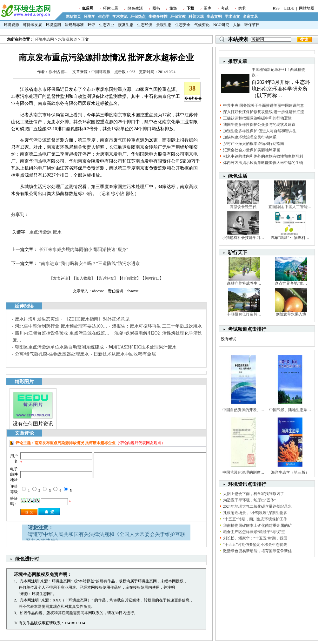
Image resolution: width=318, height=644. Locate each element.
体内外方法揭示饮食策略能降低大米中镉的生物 (263, 163)
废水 (57, 232)
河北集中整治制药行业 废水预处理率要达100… (61, 326)
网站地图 (307, 8)
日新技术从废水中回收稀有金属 (125, 354)
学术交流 (120, 17)
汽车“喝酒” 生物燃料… (290, 238)
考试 (225, 8)
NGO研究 (221, 25)
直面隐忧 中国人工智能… (290, 207)
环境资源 (11, 25)
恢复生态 (126, 25)
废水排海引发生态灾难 (37, 319)
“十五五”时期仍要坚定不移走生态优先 (255, 545)
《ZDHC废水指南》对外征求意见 (97, 319)
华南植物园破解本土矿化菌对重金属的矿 (257, 525)
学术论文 (232, 17)
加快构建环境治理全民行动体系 (250, 137)
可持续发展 (32, 25)
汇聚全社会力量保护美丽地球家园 (252, 150)
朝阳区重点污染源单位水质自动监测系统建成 (59, 347)
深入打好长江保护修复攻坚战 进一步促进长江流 (264, 112)
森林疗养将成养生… (244, 283)
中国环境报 (101, 72)
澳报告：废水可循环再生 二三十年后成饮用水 (157, 326)
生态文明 (214, 17)
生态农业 (107, 25)
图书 (156, 8)
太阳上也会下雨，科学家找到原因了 (254, 494)
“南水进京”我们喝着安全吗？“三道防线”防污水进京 (90, 264)
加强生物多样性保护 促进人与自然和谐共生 (260, 131)
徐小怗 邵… (59, 72)
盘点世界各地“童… (291, 283)
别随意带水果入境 (291, 314)
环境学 (89, 17)
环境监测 (53, 25)
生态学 (104, 17)
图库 (208, 8)
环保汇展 (110, 8)
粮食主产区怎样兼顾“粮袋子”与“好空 (254, 532)
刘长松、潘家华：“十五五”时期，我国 (255, 538)
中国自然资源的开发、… (243, 410)
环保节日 (252, 25)
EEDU (289, 8)
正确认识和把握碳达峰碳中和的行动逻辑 (257, 118)
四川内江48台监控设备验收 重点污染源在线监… (62, 333)
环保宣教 (178, 17)
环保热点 (138, 17)
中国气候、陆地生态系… (290, 410)
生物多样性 (158, 17)
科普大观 (196, 17)
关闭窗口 (152, 278)
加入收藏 (83, 278)
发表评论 (61, 278)
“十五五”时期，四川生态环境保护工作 (255, 519)
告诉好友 (106, 278)
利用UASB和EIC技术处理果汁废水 (142, 347)
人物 (237, 25)
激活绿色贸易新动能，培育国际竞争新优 (257, 551)
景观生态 (164, 25)
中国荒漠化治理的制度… (243, 472)
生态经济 (145, 25)
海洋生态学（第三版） (290, 472)
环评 (91, 25)
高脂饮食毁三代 (243, 207)
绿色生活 (135, 8)
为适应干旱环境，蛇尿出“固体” (250, 500)
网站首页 (73, 17)
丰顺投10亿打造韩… (244, 314)
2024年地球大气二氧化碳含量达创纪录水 (257, 506)
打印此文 (129, 278)
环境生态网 (44, 39)
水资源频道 (68, 39)
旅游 (173, 8)
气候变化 (202, 25)
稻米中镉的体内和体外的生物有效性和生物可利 (263, 156)
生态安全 (183, 25)
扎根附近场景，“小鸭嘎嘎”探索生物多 (255, 513)
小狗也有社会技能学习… (243, 238)
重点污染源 (40, 232)
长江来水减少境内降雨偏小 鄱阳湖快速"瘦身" (84, 250)
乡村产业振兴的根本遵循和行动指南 (254, 144)
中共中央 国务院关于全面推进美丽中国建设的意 (264, 105)
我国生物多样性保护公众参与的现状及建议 (259, 125)
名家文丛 (250, 17)
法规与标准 (74, 25)
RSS (276, 8)
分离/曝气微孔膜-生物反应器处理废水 (52, 354)
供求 (242, 8)
